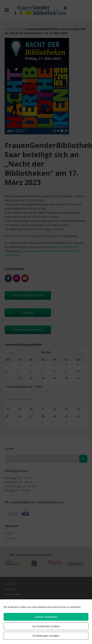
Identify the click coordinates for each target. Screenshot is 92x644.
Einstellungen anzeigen (46, 636)
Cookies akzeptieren (46, 617)
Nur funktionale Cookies (46, 626)
